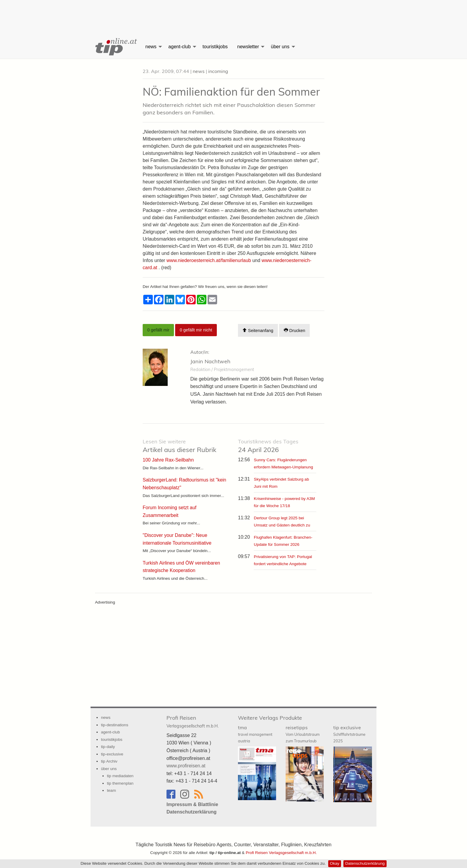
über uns (280, 47)
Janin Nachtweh (210, 361)
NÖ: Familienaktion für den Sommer (231, 92)
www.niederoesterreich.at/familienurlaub (209, 260)
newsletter (248, 47)
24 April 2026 (268, 446)
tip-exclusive (112, 754)
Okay (335, 863)
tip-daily (108, 747)
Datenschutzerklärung (365, 863)
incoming (218, 71)
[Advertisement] (233, 13)
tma (255, 734)
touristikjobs (215, 47)
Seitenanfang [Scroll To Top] (258, 330)
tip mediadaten (120, 776)
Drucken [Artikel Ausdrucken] (295, 330)
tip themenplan (120, 783)
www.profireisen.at (186, 766)
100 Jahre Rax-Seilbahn (168, 460)
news (151, 47)
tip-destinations (115, 725)
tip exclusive (349, 734)
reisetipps (303, 734)
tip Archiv (109, 761)
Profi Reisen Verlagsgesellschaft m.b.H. (281, 853)
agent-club (179, 47)
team (111, 790)
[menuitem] (116, 47)
